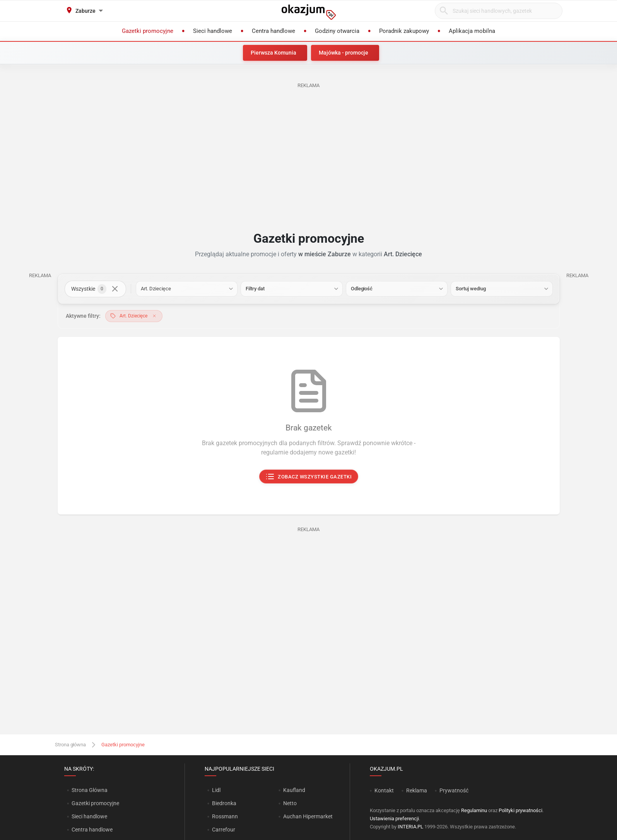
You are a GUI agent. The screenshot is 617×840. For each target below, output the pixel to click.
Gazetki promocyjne (95, 803)
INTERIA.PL (410, 827)
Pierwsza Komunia (273, 53)
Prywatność (454, 790)
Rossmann (225, 816)
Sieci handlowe (89, 816)
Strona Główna (90, 790)
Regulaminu (474, 810)
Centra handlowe (92, 830)
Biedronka (224, 803)
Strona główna (71, 745)
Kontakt (384, 790)
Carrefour (224, 830)
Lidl (216, 790)
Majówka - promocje (344, 53)
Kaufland (294, 790)
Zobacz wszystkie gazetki (308, 477)
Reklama (417, 790)
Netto (290, 803)
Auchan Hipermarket (308, 816)
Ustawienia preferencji (394, 819)
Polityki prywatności (520, 810)
